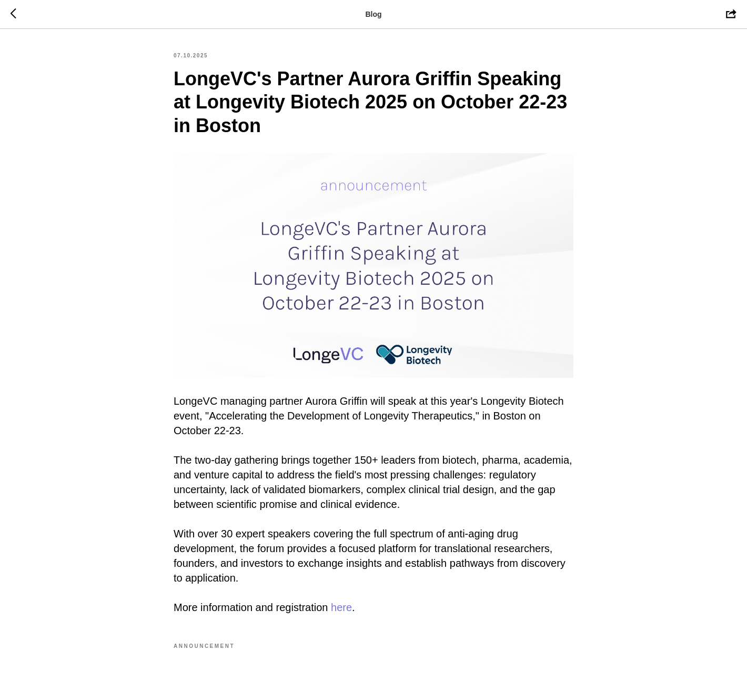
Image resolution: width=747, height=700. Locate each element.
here (341, 607)
